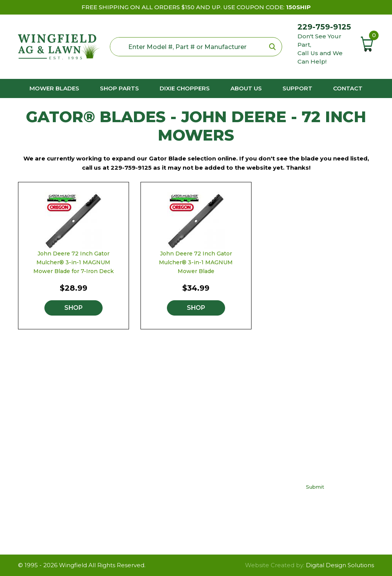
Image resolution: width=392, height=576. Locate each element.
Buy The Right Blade (246, 435)
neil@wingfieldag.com (69, 484)
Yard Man (153, 493)
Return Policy (236, 470)
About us (246, 88)
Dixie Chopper (160, 458)
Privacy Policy (236, 458)
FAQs (224, 447)
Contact (348, 88)
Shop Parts (119, 88)
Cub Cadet (155, 447)
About (225, 493)
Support (297, 88)
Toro (146, 481)
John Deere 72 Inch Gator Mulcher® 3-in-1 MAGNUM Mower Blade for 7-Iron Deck (73, 262)
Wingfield (73, 565)
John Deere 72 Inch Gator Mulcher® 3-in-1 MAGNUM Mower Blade (196, 262)
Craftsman (154, 435)
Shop (73, 308)
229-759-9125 (324, 27)
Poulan (150, 470)
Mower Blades (54, 88)
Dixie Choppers (185, 88)
